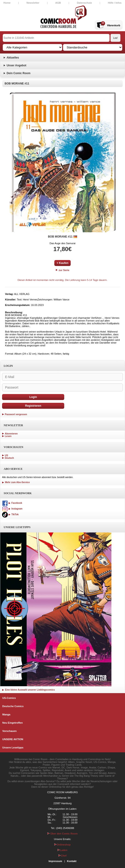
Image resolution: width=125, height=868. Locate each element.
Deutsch (9, 458)
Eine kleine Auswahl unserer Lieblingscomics (28, 690)
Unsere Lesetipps (13, 748)
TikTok (10, 514)
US (6, 455)
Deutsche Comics (13, 706)
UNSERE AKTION (13, 739)
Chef (62, 856)
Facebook (12, 503)
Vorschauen (9, 731)
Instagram (12, 509)
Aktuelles (13, 58)
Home (7, 3)
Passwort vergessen (16, 414)
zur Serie (63, 270)
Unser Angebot (17, 65)
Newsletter (33, 3)
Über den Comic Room (63, 834)
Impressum (55, 861)
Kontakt (72, 861)
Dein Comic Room (19, 73)
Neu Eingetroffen (13, 723)
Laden (62, 850)
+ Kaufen (62, 263)
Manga (6, 714)
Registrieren (33, 406)
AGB (58, 3)
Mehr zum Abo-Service (16, 482)
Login (33, 397)
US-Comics (9, 698)
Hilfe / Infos (115, 3)
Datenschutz (84, 3)
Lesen (8, 436)
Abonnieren (11, 434)
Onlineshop (62, 845)
